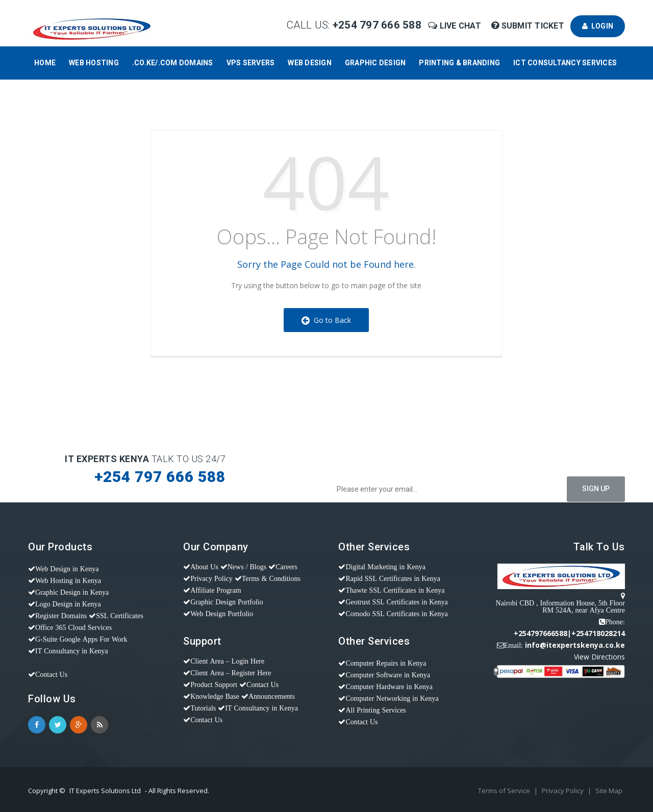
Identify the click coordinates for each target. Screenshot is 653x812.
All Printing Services (375, 710)
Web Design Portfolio (222, 614)
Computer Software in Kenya (388, 675)
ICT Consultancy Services (565, 63)
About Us (204, 567)
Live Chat (456, 26)
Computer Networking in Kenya (392, 698)
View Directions (599, 657)
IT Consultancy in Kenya (72, 651)
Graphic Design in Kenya (72, 592)
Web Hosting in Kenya (68, 580)
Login (598, 26)
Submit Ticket (529, 26)
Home (45, 63)
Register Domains (61, 616)
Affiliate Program (216, 590)
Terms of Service (505, 791)
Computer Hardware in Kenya (389, 687)
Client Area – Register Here (231, 673)
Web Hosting (94, 63)
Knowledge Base (215, 696)
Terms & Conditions (271, 578)
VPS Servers (251, 63)
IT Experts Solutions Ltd (105, 791)
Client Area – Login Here (227, 661)
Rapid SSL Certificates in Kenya (393, 578)
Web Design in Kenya (67, 569)
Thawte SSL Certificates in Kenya (395, 590)
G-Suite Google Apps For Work (81, 639)
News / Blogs (247, 567)
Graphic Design (375, 63)
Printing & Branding (459, 63)
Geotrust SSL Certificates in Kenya (396, 602)
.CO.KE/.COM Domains (173, 63)
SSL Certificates (120, 616)
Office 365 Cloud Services (73, 627)
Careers (286, 567)
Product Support (214, 684)
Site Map (609, 791)
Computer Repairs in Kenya (386, 663)
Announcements (272, 696)
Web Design (310, 63)
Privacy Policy (211, 578)
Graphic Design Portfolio (227, 602)
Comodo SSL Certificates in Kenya (396, 614)
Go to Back (326, 320)
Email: (513, 645)
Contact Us (51, 674)
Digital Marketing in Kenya (385, 567)
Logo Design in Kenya (68, 604)
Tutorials (203, 708)
